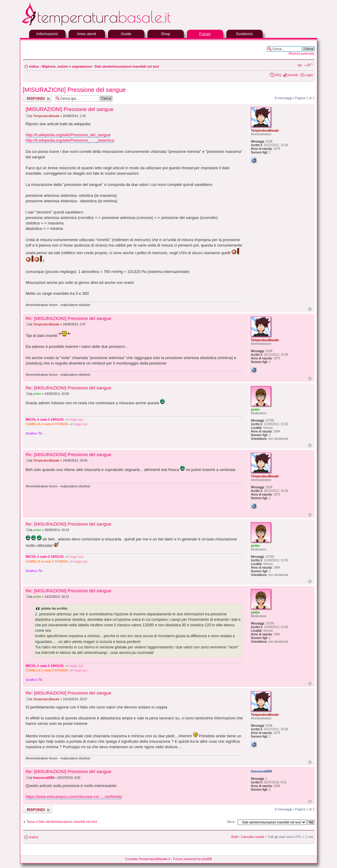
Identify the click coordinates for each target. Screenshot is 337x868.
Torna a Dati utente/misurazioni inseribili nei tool (62, 822)
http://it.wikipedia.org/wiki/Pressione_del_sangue (68, 135)
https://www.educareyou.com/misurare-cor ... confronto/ (74, 797)
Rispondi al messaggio (37, 98)
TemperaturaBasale (46, 116)
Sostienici (244, 34)
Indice (34, 66)
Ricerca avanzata (302, 53)
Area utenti (87, 34)
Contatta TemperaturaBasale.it (148, 859)
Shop (165, 34)
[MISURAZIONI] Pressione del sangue (74, 90)
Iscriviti (293, 75)
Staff (234, 837)
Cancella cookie (253, 837)
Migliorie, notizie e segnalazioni (67, 66)
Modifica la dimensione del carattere (309, 65)
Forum (205, 34)
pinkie (37, 394)
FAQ (278, 75)
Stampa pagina (299, 65)
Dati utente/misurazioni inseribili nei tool (127, 66)
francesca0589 (44, 778)
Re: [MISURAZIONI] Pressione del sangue (69, 318)
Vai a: (231, 822)
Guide (126, 34)
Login (309, 75)
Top (310, 309)
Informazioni (47, 34)
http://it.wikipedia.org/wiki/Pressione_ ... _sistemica (70, 140)
